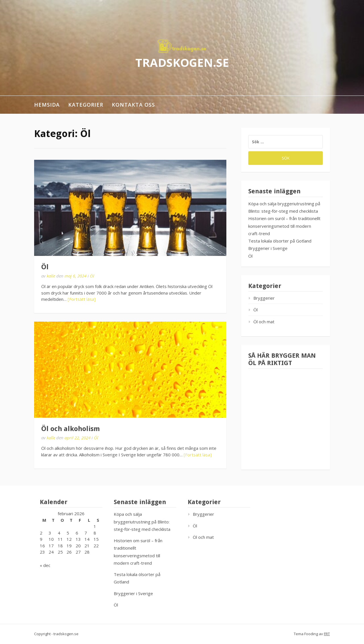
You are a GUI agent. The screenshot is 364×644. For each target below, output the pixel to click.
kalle (51, 276)
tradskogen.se (182, 62)
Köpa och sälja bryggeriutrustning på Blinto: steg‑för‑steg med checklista (142, 522)
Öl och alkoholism (71, 429)
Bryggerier (264, 298)
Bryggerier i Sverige (268, 248)
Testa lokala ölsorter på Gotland (280, 241)
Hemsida (47, 105)
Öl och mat (264, 322)
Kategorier (86, 105)
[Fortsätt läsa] (82, 299)
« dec (45, 565)
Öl (45, 267)
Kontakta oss (133, 105)
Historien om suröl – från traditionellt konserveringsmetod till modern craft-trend (284, 226)
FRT (327, 634)
